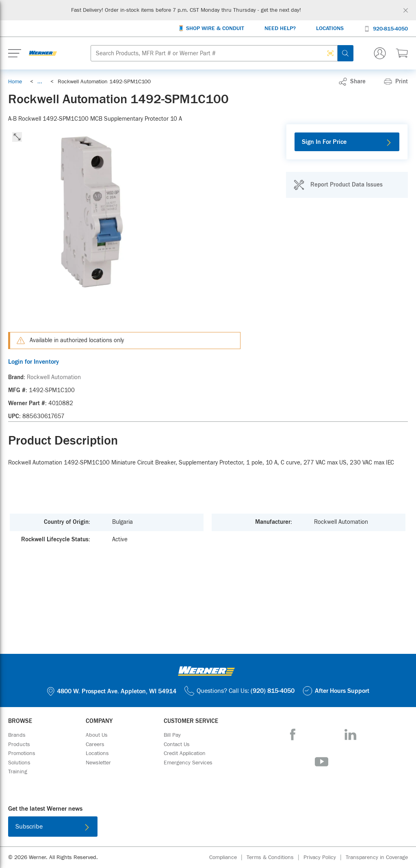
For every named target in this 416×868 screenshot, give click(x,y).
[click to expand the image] (17, 137)
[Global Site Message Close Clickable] (406, 10)
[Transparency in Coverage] (377, 857)
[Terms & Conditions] (275, 858)
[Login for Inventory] (124, 362)
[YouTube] (322, 762)
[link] (40, 82)
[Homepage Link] (43, 53)
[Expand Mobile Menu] (15, 53)
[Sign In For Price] (347, 142)
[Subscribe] (53, 827)
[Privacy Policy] (325, 858)
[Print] (396, 82)
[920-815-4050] (386, 28)
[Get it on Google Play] (234, 828)
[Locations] (330, 29)
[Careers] (95, 744)
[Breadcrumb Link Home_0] (15, 82)
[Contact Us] (177, 744)
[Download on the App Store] (182, 828)
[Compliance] (228, 858)
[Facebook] (293, 735)
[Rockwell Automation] (54, 378)
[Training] (18, 772)
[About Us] (97, 735)
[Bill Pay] (172, 735)
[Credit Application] (185, 753)
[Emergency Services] (188, 763)
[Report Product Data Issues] (338, 185)
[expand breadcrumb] (40, 82)
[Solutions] (19, 763)
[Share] (352, 82)
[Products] (19, 744)
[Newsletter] (98, 763)
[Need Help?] (280, 29)
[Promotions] (22, 753)
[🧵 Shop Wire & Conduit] (211, 29)
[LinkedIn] (350, 735)
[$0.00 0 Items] (402, 53)
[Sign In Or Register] (380, 53)
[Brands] (17, 735)
